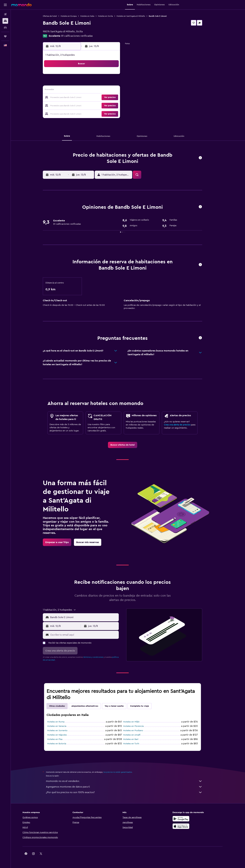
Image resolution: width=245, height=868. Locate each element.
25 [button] (80, 105)
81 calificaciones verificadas (82, 36)
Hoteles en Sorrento (63, 731)
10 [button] (72, 90)
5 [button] (87, 83)
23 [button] (117, 98)
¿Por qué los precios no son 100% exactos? (130, 792)
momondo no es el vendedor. (130, 781)
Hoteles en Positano (139, 731)
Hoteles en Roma (61, 722)
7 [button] (102, 83)
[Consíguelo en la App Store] (192, 826)
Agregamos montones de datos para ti (130, 787)
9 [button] (117, 83)
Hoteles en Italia (93, 16)
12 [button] (87, 90)
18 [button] (80, 98)
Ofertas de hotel (55, 16)
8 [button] (110, 83)
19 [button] (87, 98)
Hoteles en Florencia (139, 726)
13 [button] (95, 90)
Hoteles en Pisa (60, 739)
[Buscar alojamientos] (5, 21)
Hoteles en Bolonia (62, 744)
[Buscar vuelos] (5, 14)
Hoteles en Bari (136, 739)
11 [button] (80, 90)
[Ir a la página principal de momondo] (21, 5)
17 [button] (72, 98)
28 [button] (102, 105)
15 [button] (110, 90)
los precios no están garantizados (123, 772)
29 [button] (110, 105)
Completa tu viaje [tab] (145, 706)
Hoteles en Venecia (62, 726)
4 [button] (80, 83)
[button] (5, 5)
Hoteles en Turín (137, 744)
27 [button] (95, 105)
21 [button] (102, 98)
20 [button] (95, 98)
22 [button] (110, 98)
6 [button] (95, 83)
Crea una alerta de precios (183, 425)
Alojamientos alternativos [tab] (90, 706)
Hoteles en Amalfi (137, 735)
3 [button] (72, 83)
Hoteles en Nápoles (62, 735)
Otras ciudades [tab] (62, 706)
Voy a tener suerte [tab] (120, 706)
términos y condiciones (99, 657)
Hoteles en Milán (137, 722)
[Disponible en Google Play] (192, 819)
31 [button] (72, 113)
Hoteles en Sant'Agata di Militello (136, 16)
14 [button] (102, 90)
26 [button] (87, 105)
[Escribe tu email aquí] (89, 635)
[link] (128, 445)
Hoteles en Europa (74, 16)
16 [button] (117, 90)
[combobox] (89, 617)
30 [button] (117, 105)
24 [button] (72, 105)
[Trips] (5, 36)
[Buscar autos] (5, 27)
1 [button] (110, 75)
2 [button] (117, 75)
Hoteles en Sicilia (111, 16)
